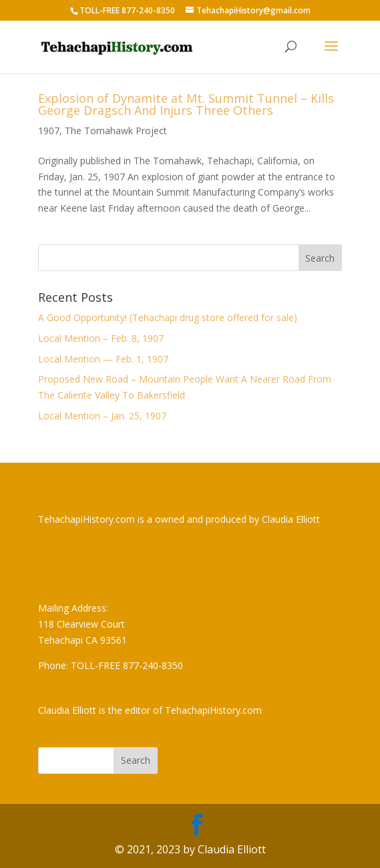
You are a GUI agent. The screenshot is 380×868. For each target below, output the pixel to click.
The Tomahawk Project (116, 131)
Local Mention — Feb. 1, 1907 (103, 359)
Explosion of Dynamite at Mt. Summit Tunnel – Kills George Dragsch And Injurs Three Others (186, 104)
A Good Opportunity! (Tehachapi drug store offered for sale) (168, 317)
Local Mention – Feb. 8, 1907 (101, 338)
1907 (49, 131)
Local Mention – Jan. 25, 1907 (102, 416)
